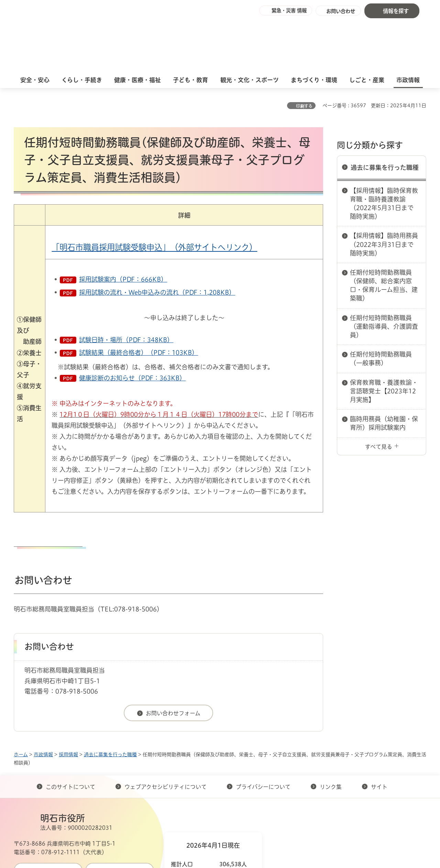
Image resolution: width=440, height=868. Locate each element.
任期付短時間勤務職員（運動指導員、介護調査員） (384, 269)
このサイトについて (70, 729)
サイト (380, 729)
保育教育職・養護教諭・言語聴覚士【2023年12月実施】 (384, 334)
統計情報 (241, 834)
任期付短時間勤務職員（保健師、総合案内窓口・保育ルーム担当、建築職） (384, 228)
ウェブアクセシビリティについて (166, 729)
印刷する (304, 48)
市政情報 (43, 697)
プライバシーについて (263, 729)
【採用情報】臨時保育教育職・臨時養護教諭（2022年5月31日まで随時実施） (384, 146)
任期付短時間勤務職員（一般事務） (381, 301)
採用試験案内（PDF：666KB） (123, 222)
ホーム (21, 697)
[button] (282, 11)
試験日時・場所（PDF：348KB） (126, 282)
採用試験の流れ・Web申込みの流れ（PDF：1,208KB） (157, 235)
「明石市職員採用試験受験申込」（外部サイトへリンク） (154, 190)
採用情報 (68, 697)
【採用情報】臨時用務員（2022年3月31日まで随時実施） (384, 187)
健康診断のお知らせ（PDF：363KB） (132, 321)
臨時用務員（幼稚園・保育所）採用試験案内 (384, 366)
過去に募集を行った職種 (385, 110)
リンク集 (331, 729)
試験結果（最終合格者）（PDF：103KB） (139, 295)
